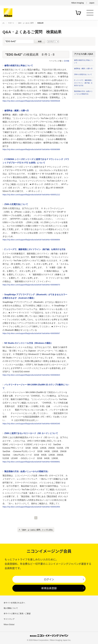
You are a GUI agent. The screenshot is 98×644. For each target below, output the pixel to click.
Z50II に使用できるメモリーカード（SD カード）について (31, 433)
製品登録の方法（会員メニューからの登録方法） (27, 471)
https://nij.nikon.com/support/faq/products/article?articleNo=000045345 (31, 424)
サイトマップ (9, 619)
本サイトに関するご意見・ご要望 (17, 613)
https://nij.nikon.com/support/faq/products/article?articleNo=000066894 (31, 240)
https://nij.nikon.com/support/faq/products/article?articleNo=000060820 (31, 375)
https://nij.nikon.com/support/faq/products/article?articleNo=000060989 (31, 149)
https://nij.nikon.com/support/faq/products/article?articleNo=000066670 (31, 285)
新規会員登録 (49, 588)
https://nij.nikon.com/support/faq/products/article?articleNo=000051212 (31, 195)
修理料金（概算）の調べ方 (17, 111)
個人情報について (11, 608)
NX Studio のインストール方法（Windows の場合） (29, 343)
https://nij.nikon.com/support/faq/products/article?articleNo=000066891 (31, 462)
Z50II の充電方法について (16, 204)
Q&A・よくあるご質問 (26, 23)
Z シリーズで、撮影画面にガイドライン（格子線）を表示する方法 (35, 249)
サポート (11, 23)
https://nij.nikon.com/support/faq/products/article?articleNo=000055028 (31, 101)
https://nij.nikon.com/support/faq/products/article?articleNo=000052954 (31, 507)
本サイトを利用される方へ (14, 603)
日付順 (66, 61)
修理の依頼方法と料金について (19, 66)
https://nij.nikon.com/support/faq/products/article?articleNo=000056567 (31, 333)
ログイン (49, 579)
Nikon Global (9, 624)
